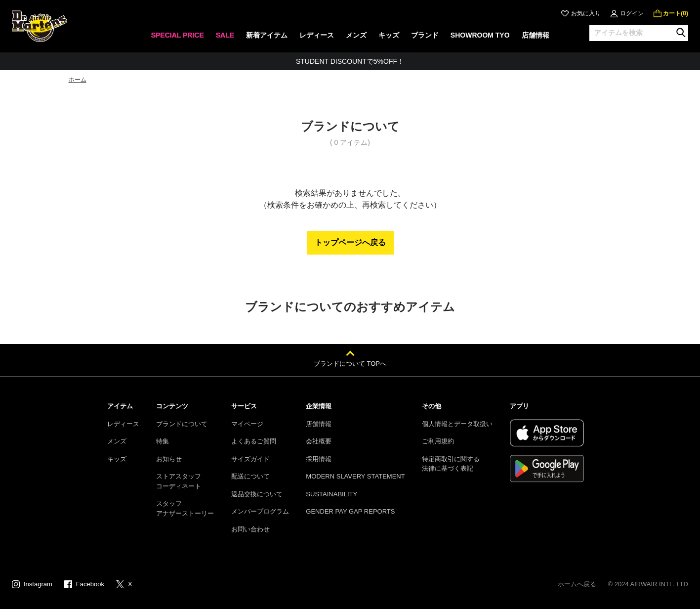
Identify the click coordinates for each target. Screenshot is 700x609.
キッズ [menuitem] (389, 35)
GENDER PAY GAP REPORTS (350, 511)
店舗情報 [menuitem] (535, 35)
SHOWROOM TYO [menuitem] (480, 35)
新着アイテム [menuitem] (267, 35)
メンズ (117, 441)
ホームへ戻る (577, 584)
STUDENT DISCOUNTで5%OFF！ (350, 61)
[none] (177, 38)
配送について (250, 476)
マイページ (247, 424)
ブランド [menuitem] (425, 35)
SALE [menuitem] (225, 35)
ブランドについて (182, 424)
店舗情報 (319, 424)
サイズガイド (250, 459)
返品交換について (257, 494)
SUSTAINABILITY (331, 494)
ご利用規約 (438, 441)
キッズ (117, 459)
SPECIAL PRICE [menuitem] (177, 35)
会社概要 (319, 441)
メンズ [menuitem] (356, 35)
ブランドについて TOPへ (350, 364)
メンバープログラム (260, 511)
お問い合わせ (250, 529)
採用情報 (319, 459)
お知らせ (169, 459)
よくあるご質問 (254, 441)
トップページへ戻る (350, 242)
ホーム (78, 80)
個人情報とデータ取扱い (457, 424)
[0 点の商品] (671, 13)
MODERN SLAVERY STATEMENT (355, 476)
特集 (163, 441)
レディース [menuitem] (317, 35)
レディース (123, 424)
